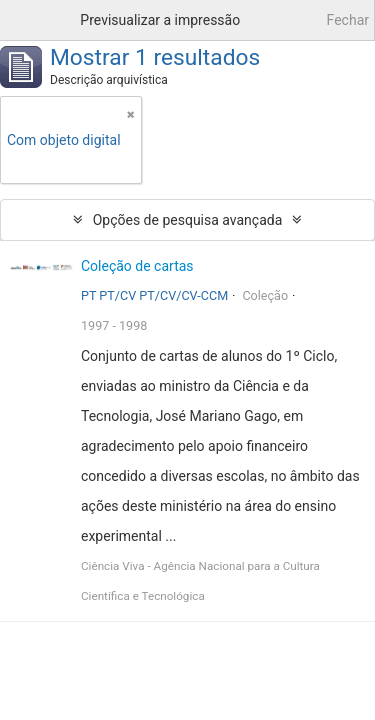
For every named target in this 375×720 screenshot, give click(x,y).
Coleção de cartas (137, 266)
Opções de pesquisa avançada (188, 220)
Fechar (348, 20)
